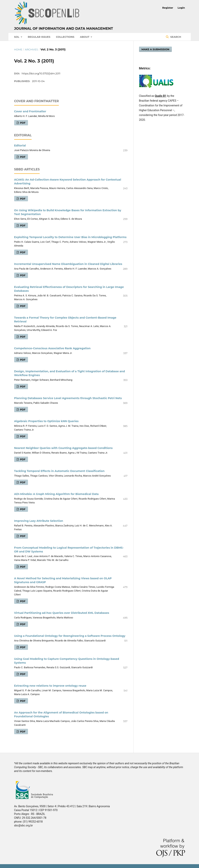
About (85, 37)
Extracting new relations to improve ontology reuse (50, 686)
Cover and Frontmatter (30, 111)
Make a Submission (156, 49)
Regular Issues (39, 37)
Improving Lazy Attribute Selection (39, 521)
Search (175, 37)
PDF (22, 123)
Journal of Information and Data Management (64, 29)
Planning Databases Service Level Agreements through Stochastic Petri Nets (68, 398)
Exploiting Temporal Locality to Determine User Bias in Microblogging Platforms (70, 237)
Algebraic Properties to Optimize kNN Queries (46, 421)
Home (18, 49)
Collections (65, 37)
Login (181, 8)
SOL (17, 37)
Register (168, 8)
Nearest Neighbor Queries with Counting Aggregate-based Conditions (63, 448)
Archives (31, 49)
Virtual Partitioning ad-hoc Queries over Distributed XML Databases (62, 613)
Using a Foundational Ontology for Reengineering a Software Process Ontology (70, 636)
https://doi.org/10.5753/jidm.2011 (41, 73)
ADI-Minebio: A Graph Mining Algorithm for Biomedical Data (56, 494)
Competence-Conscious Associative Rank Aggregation (52, 348)
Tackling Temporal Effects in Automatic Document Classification (59, 471)
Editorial (20, 145)
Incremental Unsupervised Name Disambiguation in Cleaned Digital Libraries (68, 264)
